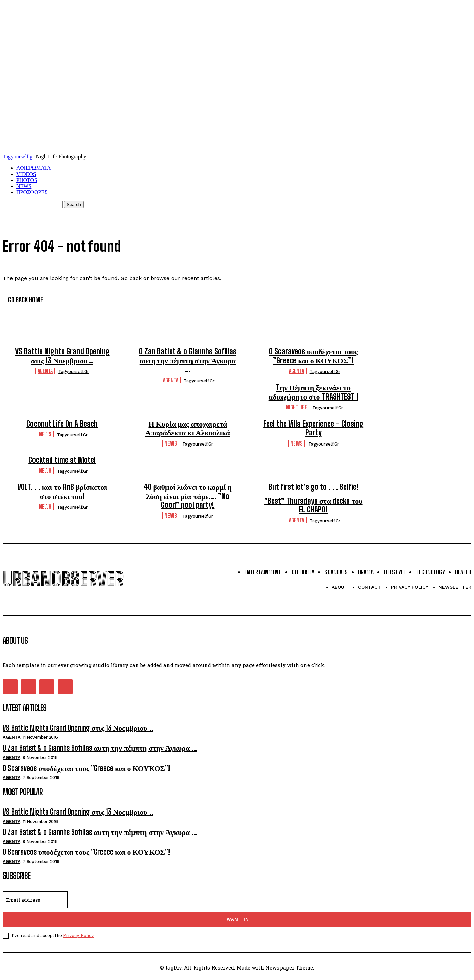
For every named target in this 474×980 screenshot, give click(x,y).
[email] (35, 900)
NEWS (24, 186)
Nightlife (296, 407)
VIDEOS (26, 174)
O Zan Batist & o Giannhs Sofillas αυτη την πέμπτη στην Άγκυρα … (188, 360)
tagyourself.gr (74, 372)
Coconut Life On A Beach (62, 424)
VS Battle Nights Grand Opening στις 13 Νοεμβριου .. (62, 356)
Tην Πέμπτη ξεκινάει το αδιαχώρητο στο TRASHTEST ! (313, 392)
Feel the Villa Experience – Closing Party (313, 428)
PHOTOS (27, 180)
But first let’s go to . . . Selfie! (313, 487)
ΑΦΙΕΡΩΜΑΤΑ (34, 168)
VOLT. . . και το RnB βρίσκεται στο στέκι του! (62, 491)
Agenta (45, 371)
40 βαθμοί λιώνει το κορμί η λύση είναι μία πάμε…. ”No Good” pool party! (188, 496)
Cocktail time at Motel (62, 460)
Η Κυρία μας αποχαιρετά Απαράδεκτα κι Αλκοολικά (188, 428)
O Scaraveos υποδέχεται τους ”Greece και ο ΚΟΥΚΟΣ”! (313, 356)
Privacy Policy (78, 935)
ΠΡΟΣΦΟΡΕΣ (32, 192)
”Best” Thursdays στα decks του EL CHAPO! (313, 505)
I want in (236, 919)
